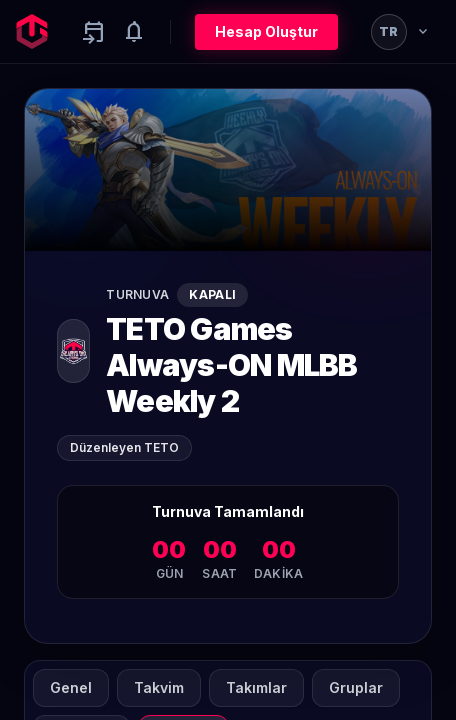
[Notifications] (134, 32)
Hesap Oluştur (266, 31)
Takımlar (256, 687)
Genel (71, 687)
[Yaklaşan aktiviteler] (94, 32)
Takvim (159, 687)
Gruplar (356, 687)
